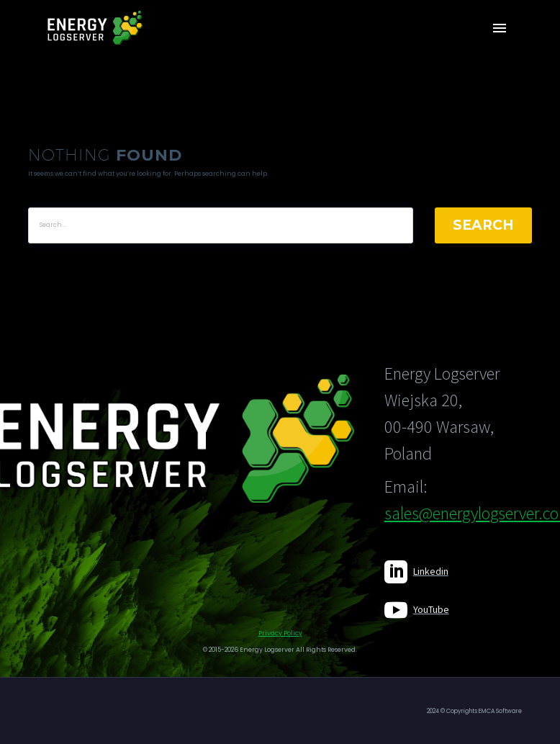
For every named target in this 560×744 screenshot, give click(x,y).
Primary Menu (500, 28)
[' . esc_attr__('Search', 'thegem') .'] (221, 225)
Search (483, 225)
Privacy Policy (280, 633)
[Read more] (416, 572)
